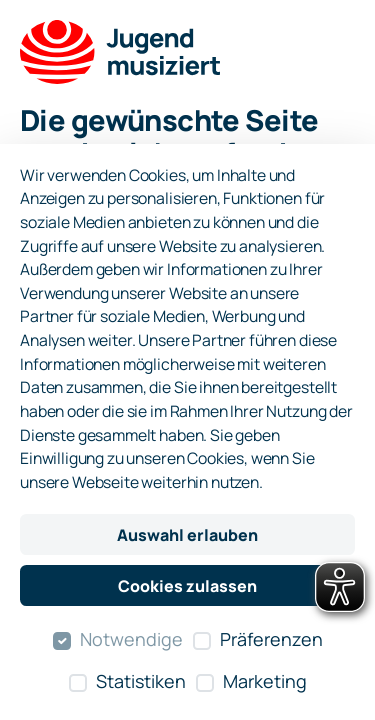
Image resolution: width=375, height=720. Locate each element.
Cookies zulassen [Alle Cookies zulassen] (187, 586)
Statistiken (141, 681)
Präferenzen (271, 639)
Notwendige (131, 639)
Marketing (265, 681)
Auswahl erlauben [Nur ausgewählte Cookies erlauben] (187, 535)
